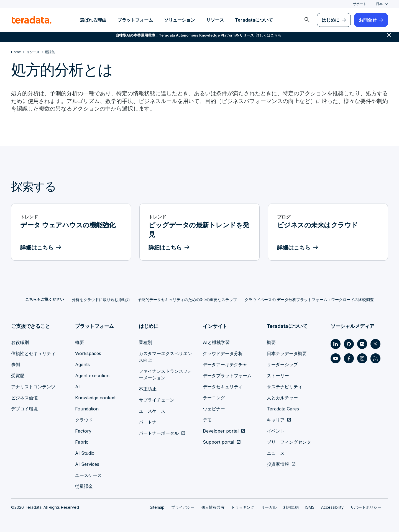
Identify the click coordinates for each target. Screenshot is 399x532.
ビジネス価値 (24, 398)
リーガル (269, 507)
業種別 (145, 342)
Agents (82, 364)
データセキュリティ (223, 387)
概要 (80, 342)
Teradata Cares (283, 409)
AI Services (87, 464)
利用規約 (291, 507)
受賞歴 (18, 376)
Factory (83, 431)
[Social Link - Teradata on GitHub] (349, 344)
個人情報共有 (213, 507)
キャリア (276, 420)
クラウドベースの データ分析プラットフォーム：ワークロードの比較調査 (309, 300)
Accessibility (332, 507)
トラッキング (243, 507)
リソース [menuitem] (215, 20)
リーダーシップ (282, 364)
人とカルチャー (282, 398)
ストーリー (278, 376)
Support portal (218, 442)
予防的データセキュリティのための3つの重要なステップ (187, 300)
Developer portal (221, 431)
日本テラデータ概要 (287, 353)
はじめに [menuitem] (331, 20)
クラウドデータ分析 (223, 353)
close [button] (389, 39)
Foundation (87, 409)
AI (77, 387)
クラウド (84, 420)
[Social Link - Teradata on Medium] (362, 344)
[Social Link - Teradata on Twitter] (375, 344)
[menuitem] (307, 20)
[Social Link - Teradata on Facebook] (349, 358)
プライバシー (183, 507)
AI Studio (85, 453)
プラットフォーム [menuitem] (135, 20)
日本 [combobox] (379, 4)
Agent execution (92, 376)
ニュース (276, 453)
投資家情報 (278, 464)
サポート (360, 4)
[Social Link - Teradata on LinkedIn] (336, 344)
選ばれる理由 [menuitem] (93, 20)
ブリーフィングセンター (291, 442)
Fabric (82, 442)
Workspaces (88, 353)
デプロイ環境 (24, 409)
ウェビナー (214, 409)
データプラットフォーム (227, 376)
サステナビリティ (285, 387)
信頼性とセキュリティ (33, 353)
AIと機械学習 (216, 342)
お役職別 (20, 342)
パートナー (150, 422)
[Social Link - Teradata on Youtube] (336, 358)
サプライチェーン (157, 400)
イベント (276, 431)
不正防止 (148, 389)
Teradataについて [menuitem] (254, 20)
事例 (16, 364)
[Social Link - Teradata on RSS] (375, 358)
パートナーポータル (159, 433)
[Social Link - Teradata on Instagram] (362, 358)
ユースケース (88, 475)
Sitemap (157, 507)
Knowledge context (95, 398)
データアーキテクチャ (225, 364)
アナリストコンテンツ (33, 387)
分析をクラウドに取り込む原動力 (101, 300)
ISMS (310, 507)
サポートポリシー (366, 507)
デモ (207, 420)
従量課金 (84, 486)
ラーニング (214, 398)
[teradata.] (32, 20)
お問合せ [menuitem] (368, 20)
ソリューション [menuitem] (180, 20)
